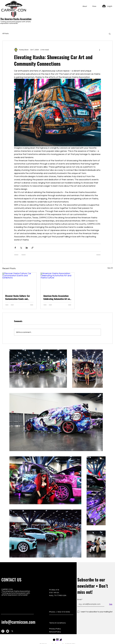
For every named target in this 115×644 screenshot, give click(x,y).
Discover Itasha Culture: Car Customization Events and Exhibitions (18, 297)
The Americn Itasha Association (16, 19)
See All (110, 268)
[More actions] (100, 50)
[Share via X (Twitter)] (21, 248)
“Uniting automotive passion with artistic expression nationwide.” (16, 23)
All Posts (5, 34)
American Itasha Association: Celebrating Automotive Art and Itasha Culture (57, 297)
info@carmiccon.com (18, 622)
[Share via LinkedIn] (27, 248)
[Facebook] (3, 631)
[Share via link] (32, 248)
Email (80, 600)
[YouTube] (8, 631)
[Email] (90, 604)
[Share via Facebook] (15, 248)
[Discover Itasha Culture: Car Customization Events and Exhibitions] (19, 282)
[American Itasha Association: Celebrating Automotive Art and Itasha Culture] (58, 282)
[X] (12, 631)
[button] (110, 34)
